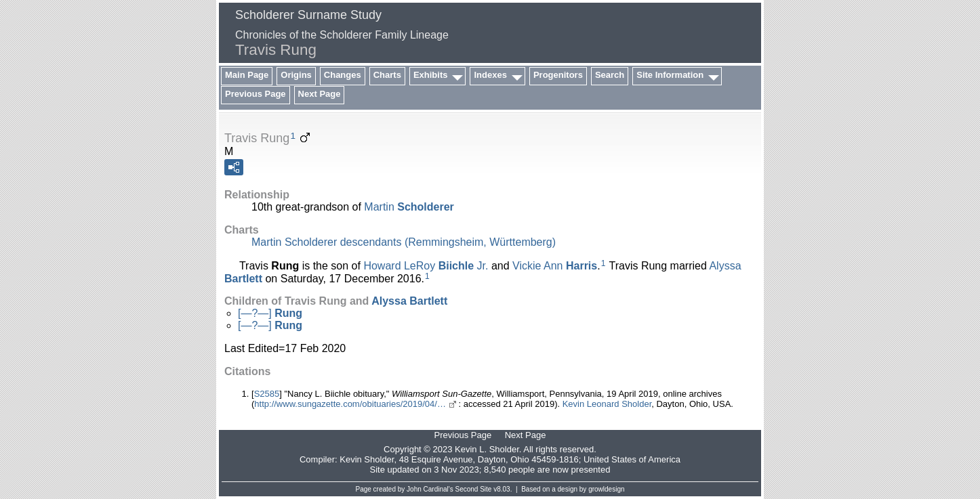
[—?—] (270, 313)
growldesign (606, 489)
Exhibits (431, 75)
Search (610, 75)
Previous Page (256, 94)
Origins (296, 75)
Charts (387, 75)
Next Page (320, 94)
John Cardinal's (430, 489)
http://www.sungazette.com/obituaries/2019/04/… (350, 404)
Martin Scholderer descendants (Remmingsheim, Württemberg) (404, 242)
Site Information (670, 75)
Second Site (474, 489)
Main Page (247, 75)
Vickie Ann (555, 266)
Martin (409, 207)
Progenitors (558, 75)
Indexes (490, 75)
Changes (343, 75)
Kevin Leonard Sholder (607, 404)
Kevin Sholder (367, 459)
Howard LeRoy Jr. (426, 266)
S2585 (267, 394)
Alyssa (409, 301)
